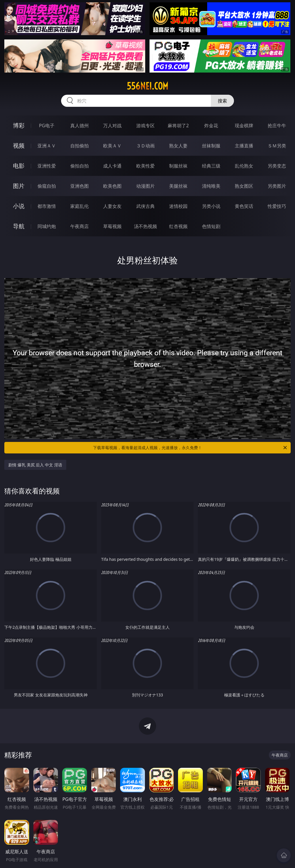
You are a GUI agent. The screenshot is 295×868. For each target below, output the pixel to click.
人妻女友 (112, 206)
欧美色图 (112, 186)
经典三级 (211, 166)
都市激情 (47, 206)
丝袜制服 (211, 146)
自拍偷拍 (80, 146)
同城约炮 (47, 226)
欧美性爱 (145, 166)
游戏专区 (145, 126)
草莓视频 (112, 226)
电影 (19, 166)
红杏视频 (178, 226)
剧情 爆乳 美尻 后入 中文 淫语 (35, 465)
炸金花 (211, 126)
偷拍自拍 (80, 166)
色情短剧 (211, 226)
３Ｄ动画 (145, 146)
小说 (19, 206)
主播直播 (244, 146)
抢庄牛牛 (277, 126)
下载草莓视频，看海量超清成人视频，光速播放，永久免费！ (190, 448)
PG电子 (47, 126)
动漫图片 (145, 186)
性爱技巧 (277, 206)
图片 (19, 186)
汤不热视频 (145, 226)
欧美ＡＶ (112, 146)
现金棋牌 (244, 126)
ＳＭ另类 (277, 146)
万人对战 (112, 126)
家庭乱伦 (80, 206)
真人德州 (80, 126)
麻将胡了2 (178, 126)
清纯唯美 (211, 186)
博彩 (19, 125)
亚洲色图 (80, 186)
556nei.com (147, 86)
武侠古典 (145, 206)
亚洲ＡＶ (47, 146)
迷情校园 (178, 206)
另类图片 (277, 186)
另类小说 (211, 206)
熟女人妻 (178, 146)
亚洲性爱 (47, 166)
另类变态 (277, 166)
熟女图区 (244, 186)
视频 (19, 146)
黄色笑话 (244, 206)
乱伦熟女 (244, 166)
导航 (19, 226)
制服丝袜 (178, 166)
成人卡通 (112, 166)
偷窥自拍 (47, 186)
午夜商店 (80, 226)
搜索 (222, 101)
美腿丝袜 (178, 186)
